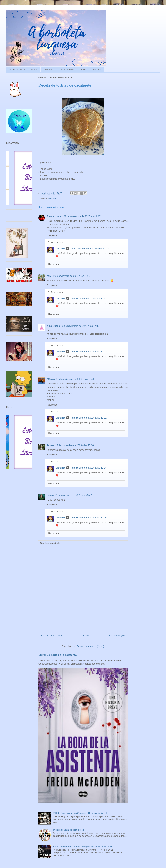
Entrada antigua (117, 636)
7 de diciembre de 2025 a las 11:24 (88, 468)
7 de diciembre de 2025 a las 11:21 (88, 418)
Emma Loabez (55, 216)
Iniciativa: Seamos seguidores (68, 830)
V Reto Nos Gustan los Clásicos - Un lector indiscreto (81, 813)
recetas (53, 198)
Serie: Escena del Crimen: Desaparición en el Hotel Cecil (82, 847)
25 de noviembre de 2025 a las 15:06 (75, 445)
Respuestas (57, 242)
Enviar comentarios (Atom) (90, 646)
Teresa (51, 445)
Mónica (51, 379)
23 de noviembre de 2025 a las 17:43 (80, 326)
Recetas (97, 70)
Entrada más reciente (52, 636)
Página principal (17, 70)
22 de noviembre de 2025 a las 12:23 (71, 276)
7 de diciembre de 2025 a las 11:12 (88, 352)
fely (49, 276)
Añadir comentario (50, 543)
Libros (34, 70)
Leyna (50, 495)
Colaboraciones (66, 70)
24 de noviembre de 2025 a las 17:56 (75, 379)
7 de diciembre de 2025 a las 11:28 (88, 518)
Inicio (86, 636)
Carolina (60, 249)
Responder (53, 235)
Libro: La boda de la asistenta (58, 655)
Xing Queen (53, 326)
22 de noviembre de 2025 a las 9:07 (82, 216)
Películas (48, 70)
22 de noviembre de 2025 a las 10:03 (90, 249)
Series (84, 70)
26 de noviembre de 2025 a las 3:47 (73, 495)
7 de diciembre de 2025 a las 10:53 (88, 298)
